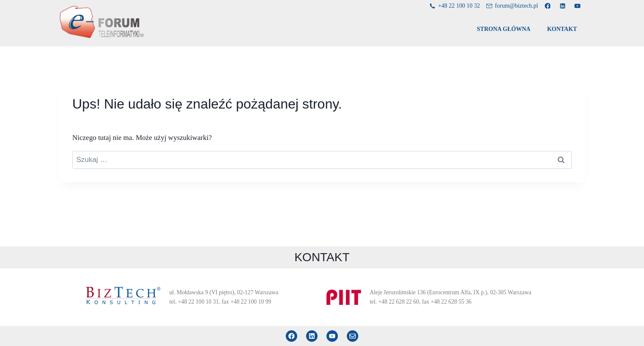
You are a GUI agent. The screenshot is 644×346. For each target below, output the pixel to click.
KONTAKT (562, 29)
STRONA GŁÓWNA (504, 29)
